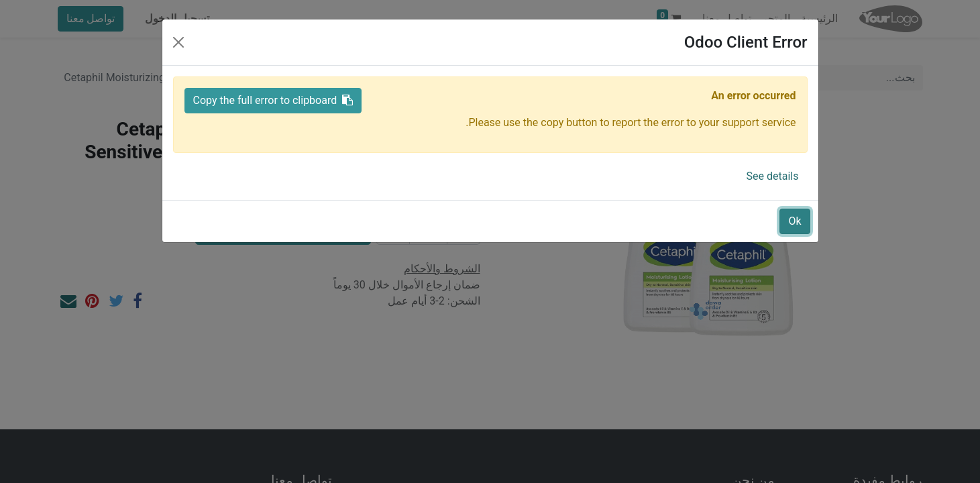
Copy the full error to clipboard (273, 100)
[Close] (178, 42)
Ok (795, 221)
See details (773, 176)
